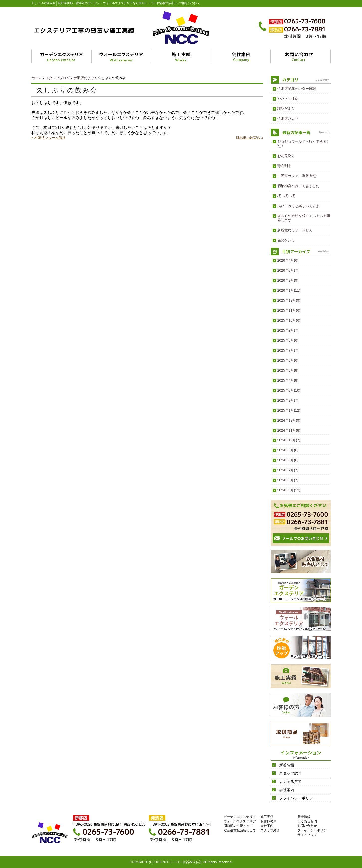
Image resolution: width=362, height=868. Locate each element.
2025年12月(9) (289, 300)
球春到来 (284, 166)
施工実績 (267, 817)
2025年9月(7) (288, 330)
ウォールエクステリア (240, 821)
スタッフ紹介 (290, 773)
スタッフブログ (58, 78)
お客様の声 (269, 821)
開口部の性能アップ (238, 826)
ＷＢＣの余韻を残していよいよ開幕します (304, 218)
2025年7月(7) (288, 350)
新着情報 (287, 765)
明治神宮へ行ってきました (298, 186)
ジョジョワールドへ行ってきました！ (304, 144)
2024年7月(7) (288, 470)
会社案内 (287, 790)
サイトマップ (307, 835)
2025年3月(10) (289, 390)
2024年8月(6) (288, 460)
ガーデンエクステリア (240, 817)
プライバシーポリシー (298, 798)
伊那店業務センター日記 (297, 89)
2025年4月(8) (288, 380)
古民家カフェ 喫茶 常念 (297, 176)
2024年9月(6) (288, 450)
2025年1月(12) (289, 410)
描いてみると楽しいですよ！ (300, 206)
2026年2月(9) (288, 280)
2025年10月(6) (289, 320)
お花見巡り (286, 156)
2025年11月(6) (289, 310)
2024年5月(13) (289, 490)
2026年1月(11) (289, 290)
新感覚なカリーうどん (295, 230)
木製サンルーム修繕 (50, 138)
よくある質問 (290, 781)
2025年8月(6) (288, 340)
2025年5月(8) (288, 370)
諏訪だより (286, 109)
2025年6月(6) (288, 360)
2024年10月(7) (289, 440)
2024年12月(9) (289, 420)
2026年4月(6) (288, 260)
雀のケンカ (286, 240)
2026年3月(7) (288, 270)
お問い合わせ (307, 826)
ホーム (37, 78)
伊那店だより (84, 78)
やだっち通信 (288, 99)
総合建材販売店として (240, 830)
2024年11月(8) (289, 430)
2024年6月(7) (288, 480)
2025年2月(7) (288, 400)
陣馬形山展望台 (248, 138)
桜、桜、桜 (286, 196)
